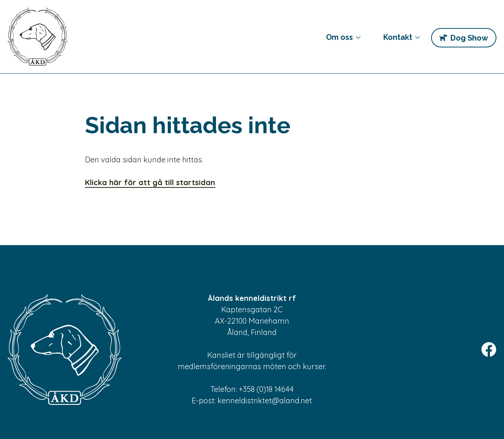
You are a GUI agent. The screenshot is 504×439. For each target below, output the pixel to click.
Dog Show (469, 38)
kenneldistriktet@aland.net (265, 400)
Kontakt (396, 40)
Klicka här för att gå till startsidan (150, 182)
